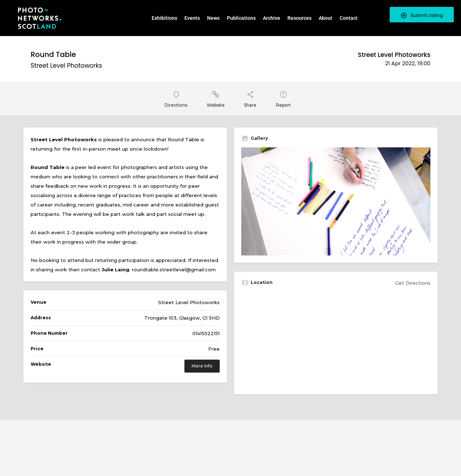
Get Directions (413, 283)
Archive (272, 18)
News (213, 18)
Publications (241, 18)
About (326, 18)
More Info (202, 366)
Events (192, 18)
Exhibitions (164, 18)
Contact (349, 18)
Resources (299, 18)
